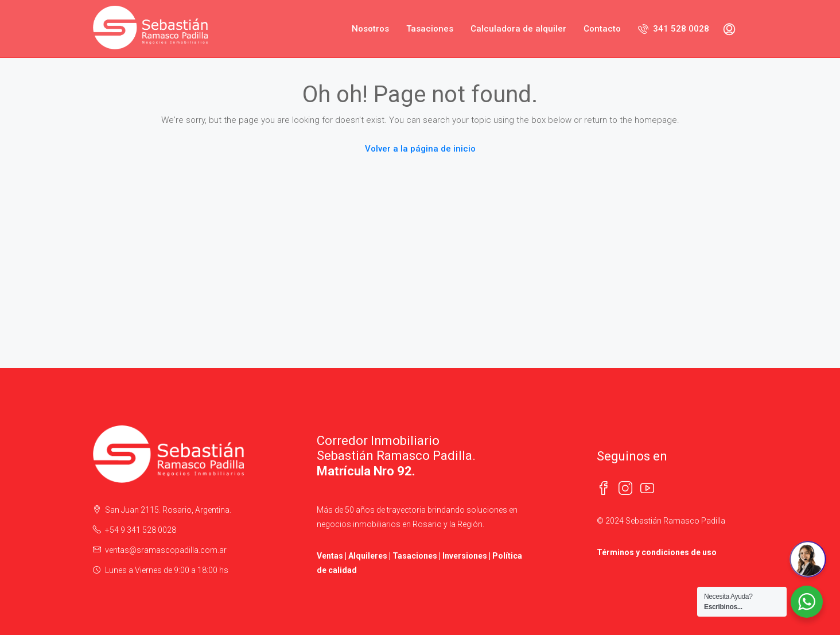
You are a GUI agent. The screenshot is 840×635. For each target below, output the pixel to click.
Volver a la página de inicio (420, 149)
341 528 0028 (674, 29)
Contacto (602, 29)
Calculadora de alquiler (518, 29)
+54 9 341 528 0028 (141, 530)
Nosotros (370, 29)
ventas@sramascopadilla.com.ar (166, 550)
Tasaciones (430, 29)
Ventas (330, 556)
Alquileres (368, 556)
